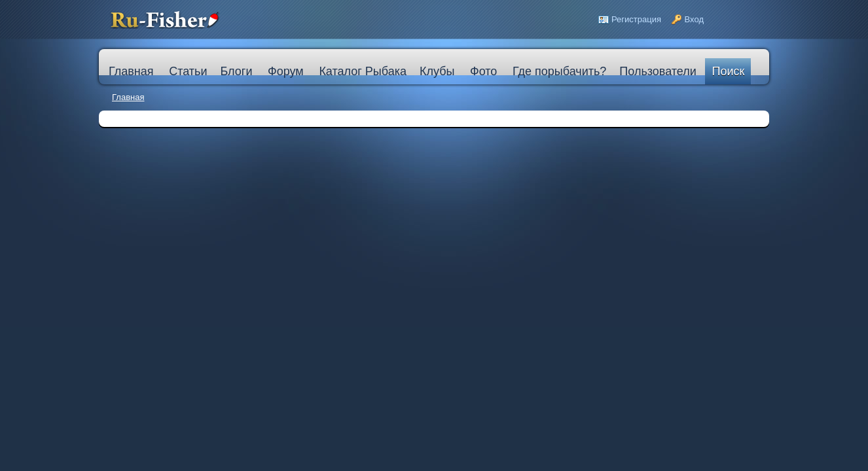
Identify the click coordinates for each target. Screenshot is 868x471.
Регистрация (636, 19)
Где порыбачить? (559, 71)
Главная (128, 97)
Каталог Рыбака (363, 71)
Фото (483, 71)
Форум (286, 71)
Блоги (236, 71)
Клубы (437, 71)
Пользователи (658, 71)
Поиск (728, 71)
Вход (694, 19)
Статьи (188, 71)
